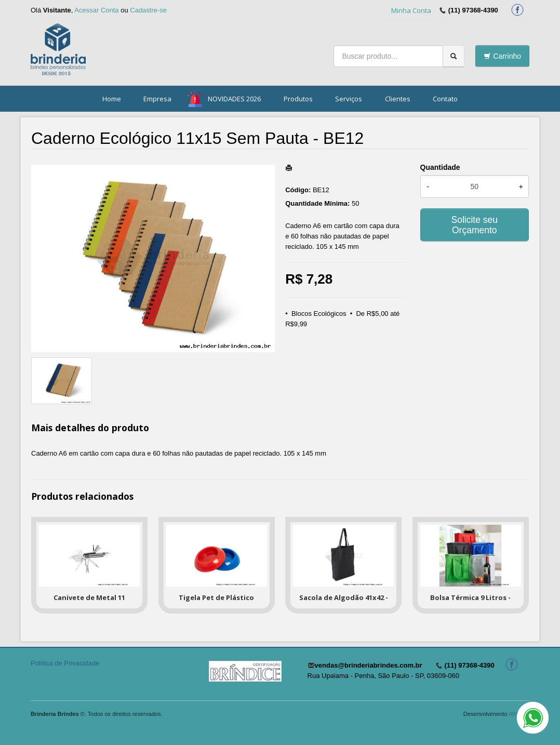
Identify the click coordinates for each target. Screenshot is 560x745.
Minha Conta (411, 10)
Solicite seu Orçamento (475, 225)
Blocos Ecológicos (319, 314)
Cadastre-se (148, 10)
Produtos (298, 99)
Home (112, 99)
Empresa (157, 99)
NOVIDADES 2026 (234, 99)
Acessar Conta (96, 10)
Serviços (349, 99)
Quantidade (440, 167)
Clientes (398, 99)
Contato (445, 99)
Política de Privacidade (65, 663)
